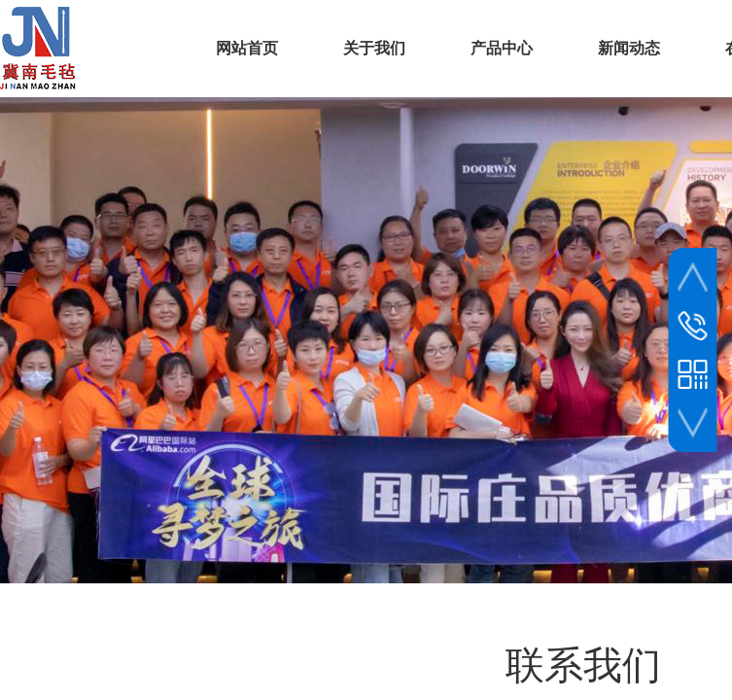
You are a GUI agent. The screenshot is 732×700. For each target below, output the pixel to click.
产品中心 (502, 48)
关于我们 (374, 48)
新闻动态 (629, 48)
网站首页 (247, 48)
